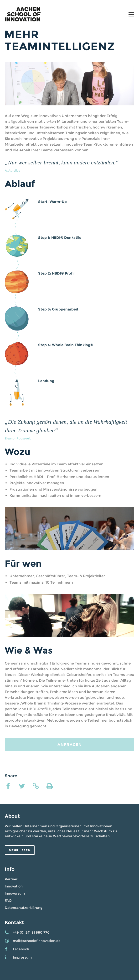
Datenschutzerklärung (24, 908)
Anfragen (70, 745)
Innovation (14, 886)
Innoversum (15, 893)
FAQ (8, 901)
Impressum (22, 957)
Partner (11, 879)
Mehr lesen (20, 850)
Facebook (21, 949)
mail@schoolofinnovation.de (37, 941)
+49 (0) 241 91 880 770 (31, 932)
